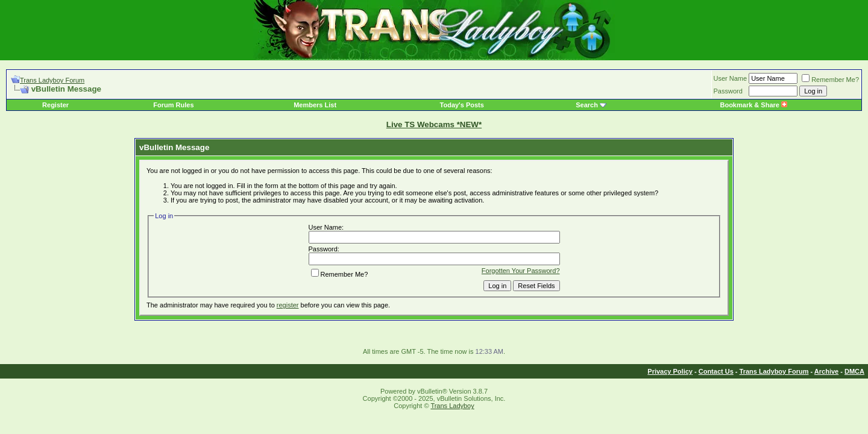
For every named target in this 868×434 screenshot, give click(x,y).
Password (728, 91)
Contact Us (716, 371)
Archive (826, 371)
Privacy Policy (670, 371)
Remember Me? (830, 80)
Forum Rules (173, 105)
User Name (731, 78)
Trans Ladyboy (452, 406)
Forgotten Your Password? (521, 271)
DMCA (854, 371)
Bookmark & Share (753, 105)
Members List (315, 105)
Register (55, 105)
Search (587, 105)
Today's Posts (462, 105)
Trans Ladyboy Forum (52, 80)
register (288, 305)
